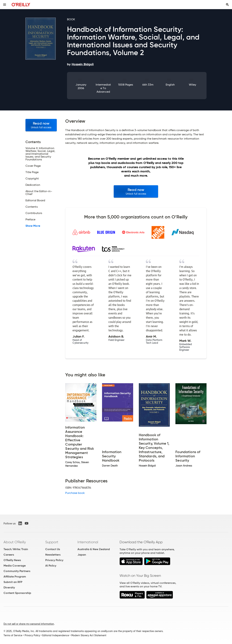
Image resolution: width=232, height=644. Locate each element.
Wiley (192, 85)
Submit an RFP (13, 582)
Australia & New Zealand (94, 549)
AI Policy (51, 566)
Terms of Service (13, 635)
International (88, 542)
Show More (33, 226)
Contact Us (53, 549)
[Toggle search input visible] (227, 5)
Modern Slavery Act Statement (89, 635)
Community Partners (17, 571)
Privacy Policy (54, 560)
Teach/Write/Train (16, 549)
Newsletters (53, 555)
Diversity (9, 587)
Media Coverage (15, 566)
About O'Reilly (15, 542)
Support (52, 542)
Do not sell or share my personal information (29, 624)
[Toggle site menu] (5, 5)
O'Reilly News (12, 560)
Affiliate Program (15, 577)
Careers (9, 555)
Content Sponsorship (17, 593)
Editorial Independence (56, 635)
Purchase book (75, 493)
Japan (82, 555)
